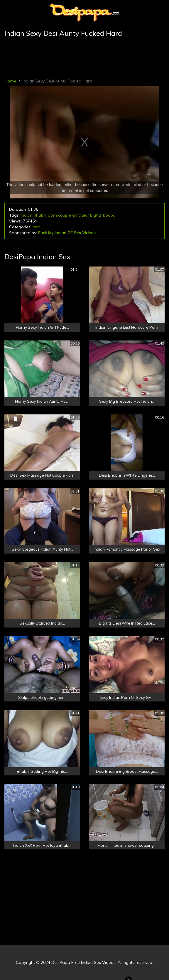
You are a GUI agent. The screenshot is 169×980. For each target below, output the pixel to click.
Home (10, 81)
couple (65, 215)
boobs (109, 215)
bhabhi (40, 215)
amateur (81, 215)
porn (52, 215)
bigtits (96, 215)
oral (36, 227)
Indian (27, 215)
